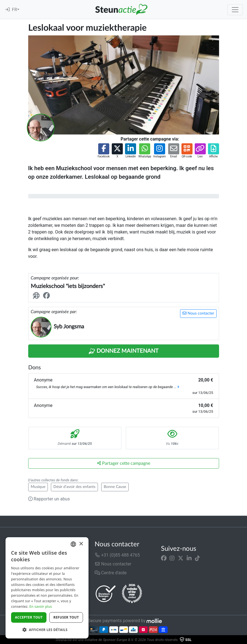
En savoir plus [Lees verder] (41, 607)
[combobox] (73, 544)
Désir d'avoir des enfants (74, 487)
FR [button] (15, 10)
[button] (104, 151)
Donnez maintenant (123, 351)
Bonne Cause (115, 487)
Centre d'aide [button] (111, 573)
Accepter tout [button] (29, 617)
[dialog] (47, 588)
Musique (38, 487)
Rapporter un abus (49, 499)
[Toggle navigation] (235, 10)
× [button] (81, 544)
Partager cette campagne (124, 463)
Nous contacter (198, 313)
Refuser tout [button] (66, 617)
